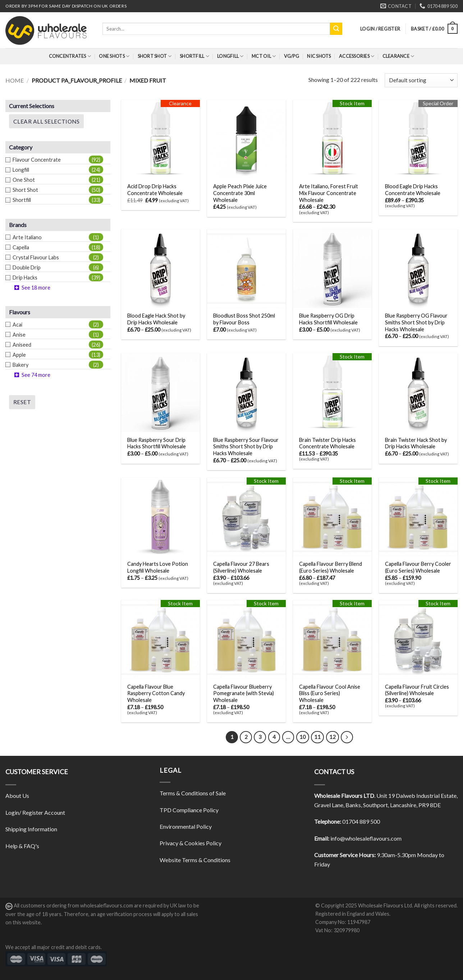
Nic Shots (319, 56)
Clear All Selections (46, 121)
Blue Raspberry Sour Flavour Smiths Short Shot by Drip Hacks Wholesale (246, 447)
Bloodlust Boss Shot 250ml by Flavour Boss (244, 319)
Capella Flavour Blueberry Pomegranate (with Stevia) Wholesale (244, 693)
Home (15, 80)
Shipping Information (31, 829)
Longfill (230, 56)
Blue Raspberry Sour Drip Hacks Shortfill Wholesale (157, 443)
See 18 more (36, 288)
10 (303, 737)
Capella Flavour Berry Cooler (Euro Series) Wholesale (418, 567)
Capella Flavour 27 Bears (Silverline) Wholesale (241, 567)
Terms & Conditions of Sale (193, 793)
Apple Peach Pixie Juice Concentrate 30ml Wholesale (240, 193)
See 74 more (36, 375)
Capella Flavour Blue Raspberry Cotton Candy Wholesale (156, 693)
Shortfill (194, 56)
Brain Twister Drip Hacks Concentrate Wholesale (327, 443)
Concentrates (70, 56)
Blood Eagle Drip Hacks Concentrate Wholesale (413, 190)
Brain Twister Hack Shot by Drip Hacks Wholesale (416, 443)
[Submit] (336, 29)
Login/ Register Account (35, 812)
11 (317, 737)
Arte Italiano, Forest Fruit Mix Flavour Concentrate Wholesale (329, 193)
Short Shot (155, 56)
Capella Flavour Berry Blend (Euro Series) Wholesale (331, 567)
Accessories (357, 56)
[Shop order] (421, 80)
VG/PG (292, 56)
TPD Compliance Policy (189, 810)
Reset (22, 402)
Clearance (398, 56)
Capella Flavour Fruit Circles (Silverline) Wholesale (417, 690)
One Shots (114, 56)
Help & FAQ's (22, 846)
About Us (17, 796)
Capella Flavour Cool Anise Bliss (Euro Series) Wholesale (330, 693)
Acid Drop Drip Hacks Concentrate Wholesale (155, 190)
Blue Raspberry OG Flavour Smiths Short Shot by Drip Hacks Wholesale (416, 322)
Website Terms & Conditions (195, 860)
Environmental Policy (186, 826)
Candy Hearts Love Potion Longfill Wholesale (158, 567)
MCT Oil (264, 56)
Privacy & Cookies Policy (191, 843)
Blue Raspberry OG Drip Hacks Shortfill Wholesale (328, 319)
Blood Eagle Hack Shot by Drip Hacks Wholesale (156, 319)
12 (333, 737)
